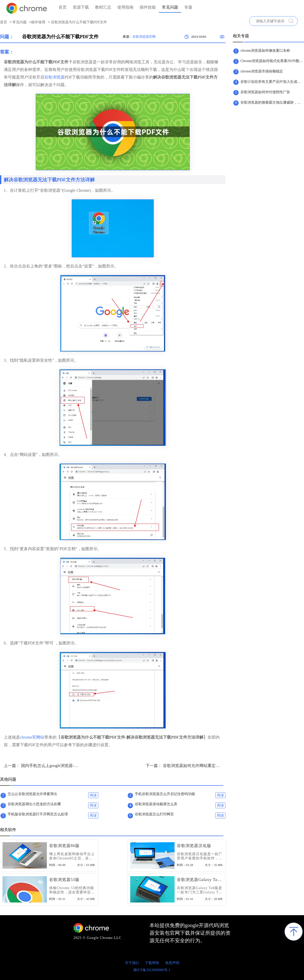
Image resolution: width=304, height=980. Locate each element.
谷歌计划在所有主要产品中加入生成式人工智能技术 (272, 82)
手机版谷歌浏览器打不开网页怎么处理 (38, 814)
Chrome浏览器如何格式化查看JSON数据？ (272, 61)
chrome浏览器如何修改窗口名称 (265, 51)
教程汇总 (103, 7)
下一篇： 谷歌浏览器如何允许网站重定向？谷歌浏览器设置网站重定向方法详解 (184, 766)
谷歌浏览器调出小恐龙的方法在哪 (34, 804)
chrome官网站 (32, 737)
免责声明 (172, 963)
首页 (63, 7)
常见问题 (170, 7)
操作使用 (38, 22)
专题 (188, 7)
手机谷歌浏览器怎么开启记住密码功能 (165, 794)
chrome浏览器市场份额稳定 (262, 71)
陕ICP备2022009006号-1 (152, 970)
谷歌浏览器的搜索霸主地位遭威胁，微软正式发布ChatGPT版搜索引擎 (272, 102)
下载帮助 (152, 963)
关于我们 (132, 963)
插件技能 (148, 7)
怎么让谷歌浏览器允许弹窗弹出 (32, 794)
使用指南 (125, 7)
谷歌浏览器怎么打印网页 (154, 814)
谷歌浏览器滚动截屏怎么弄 (156, 804)
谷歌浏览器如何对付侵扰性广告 (265, 92)
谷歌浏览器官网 (144, 37)
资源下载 (81, 7)
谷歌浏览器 (54, 77)
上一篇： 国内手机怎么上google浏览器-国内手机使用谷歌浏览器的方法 (42, 766)
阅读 (93, 795)
